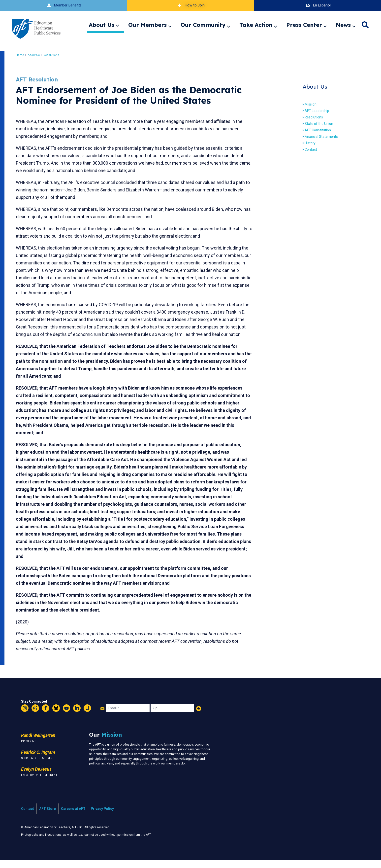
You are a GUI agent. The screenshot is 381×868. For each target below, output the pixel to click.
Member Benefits (64, 5)
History (306, 143)
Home (26, 55)
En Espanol (318, 5)
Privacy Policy (102, 816)
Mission (306, 104)
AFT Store (48, 816)
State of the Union (314, 124)
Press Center (304, 25)
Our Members (147, 25)
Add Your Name (199, 716)
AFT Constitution (313, 130)
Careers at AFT (73, 816)
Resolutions (57, 55)
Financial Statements (317, 137)
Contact (306, 149)
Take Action (256, 25)
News (343, 25)
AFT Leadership (312, 111)
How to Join (190, 5)
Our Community (203, 25)
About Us (102, 25)
